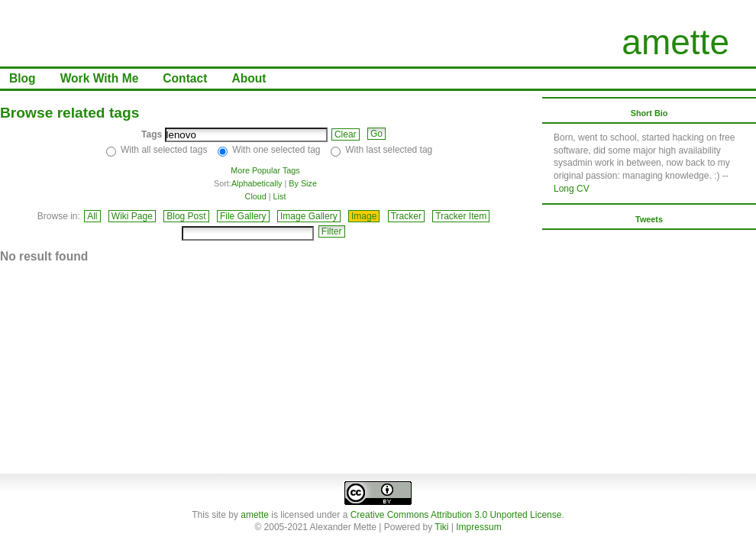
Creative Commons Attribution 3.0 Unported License (456, 515)
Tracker (406, 216)
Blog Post (186, 216)
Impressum (478, 527)
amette (675, 42)
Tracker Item (461, 216)
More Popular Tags (265, 170)
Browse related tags (69, 113)
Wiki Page (132, 216)
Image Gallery (309, 216)
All (92, 216)
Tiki (441, 527)
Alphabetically (257, 183)
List (280, 196)
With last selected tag (389, 150)
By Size (303, 183)
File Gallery (243, 216)
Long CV (572, 189)
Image (364, 216)
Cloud (256, 196)
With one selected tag (276, 150)
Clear (346, 134)
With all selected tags (164, 150)
